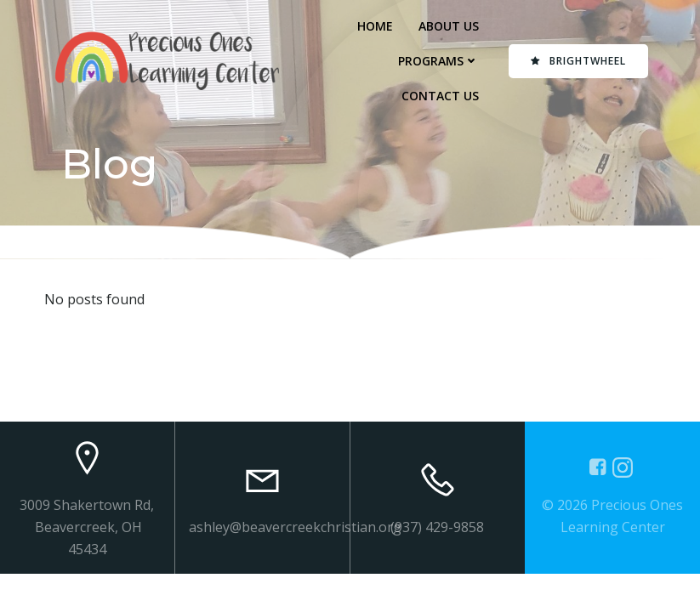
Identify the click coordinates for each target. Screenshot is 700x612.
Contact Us (440, 96)
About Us (449, 26)
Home (375, 26)
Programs (438, 61)
